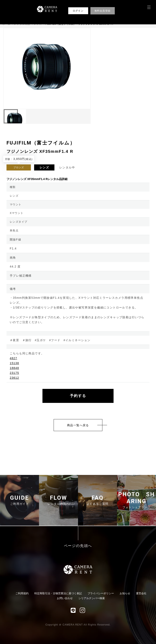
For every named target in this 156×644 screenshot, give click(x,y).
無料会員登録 (102, 11)
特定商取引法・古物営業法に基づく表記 (58, 593)
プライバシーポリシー (101, 593)
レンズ (44, 167)
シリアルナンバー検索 (92, 598)
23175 (14, 373)
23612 (14, 378)
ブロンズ (19, 167)
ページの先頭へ (78, 546)
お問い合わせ (65, 598)
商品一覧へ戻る (78, 425)
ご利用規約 (22, 593)
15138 (14, 363)
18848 (14, 368)
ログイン (78, 11)
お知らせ (125, 593)
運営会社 (141, 593)
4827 (14, 358)
